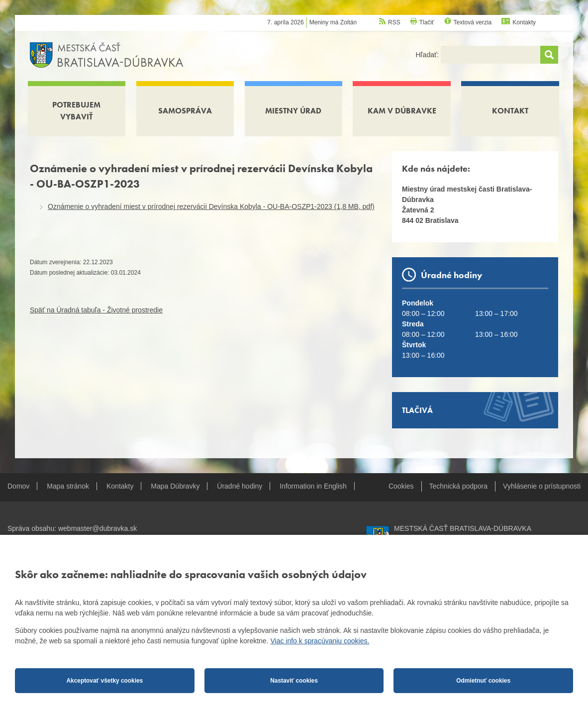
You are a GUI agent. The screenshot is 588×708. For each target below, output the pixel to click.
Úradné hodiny (240, 486)
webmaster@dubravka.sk (98, 528)
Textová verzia (473, 22)
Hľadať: (428, 55)
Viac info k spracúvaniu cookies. (320, 641)
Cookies (401, 486)
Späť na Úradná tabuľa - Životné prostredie (96, 310)
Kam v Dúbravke (402, 111)
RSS (394, 22)
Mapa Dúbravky (175, 486)
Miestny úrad (293, 111)
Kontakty (524, 22)
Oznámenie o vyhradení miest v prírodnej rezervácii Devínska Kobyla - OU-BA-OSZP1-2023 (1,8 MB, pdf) (211, 206)
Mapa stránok (68, 486)
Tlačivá (417, 410)
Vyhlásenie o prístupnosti (542, 486)
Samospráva (185, 111)
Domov (18, 486)
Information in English (313, 486)
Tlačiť (427, 22)
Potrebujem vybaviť (76, 111)
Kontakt (510, 111)
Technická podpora (459, 486)
